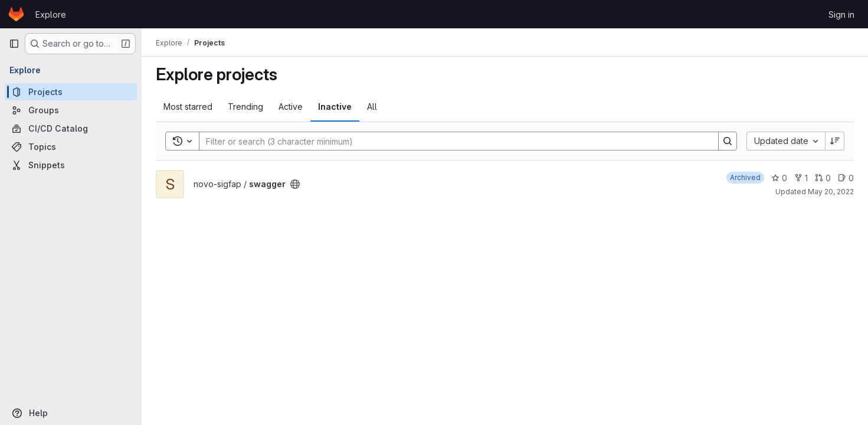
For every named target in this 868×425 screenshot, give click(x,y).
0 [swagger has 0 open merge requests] (823, 178)
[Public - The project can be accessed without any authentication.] (295, 184)
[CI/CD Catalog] (71, 128)
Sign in (841, 14)
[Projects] (71, 92)
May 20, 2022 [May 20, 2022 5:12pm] (831, 192)
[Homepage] (16, 14)
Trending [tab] (245, 107)
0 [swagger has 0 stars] (779, 178)
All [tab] (372, 107)
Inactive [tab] (335, 107)
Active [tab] (291, 107)
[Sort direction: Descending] (835, 141)
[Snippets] (71, 165)
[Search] (453, 141)
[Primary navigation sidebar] (14, 44)
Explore (51, 14)
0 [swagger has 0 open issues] (846, 178)
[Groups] (71, 110)
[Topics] (71, 147)
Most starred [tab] (188, 107)
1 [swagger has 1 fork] (801, 178)
